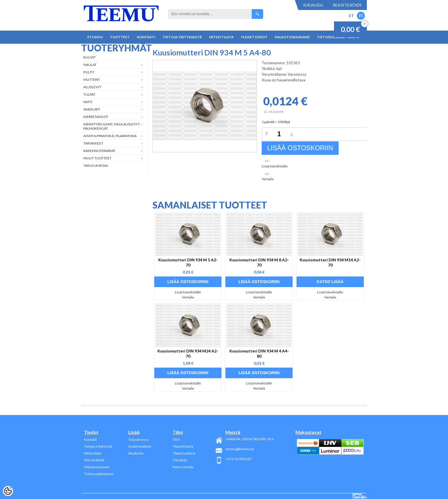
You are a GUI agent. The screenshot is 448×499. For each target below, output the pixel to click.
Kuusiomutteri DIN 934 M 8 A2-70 (259, 262)
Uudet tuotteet (140, 446)
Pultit (89, 72)
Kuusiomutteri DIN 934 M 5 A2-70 (188, 262)
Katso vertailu (183, 467)
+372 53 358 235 (239, 459)
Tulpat (89, 94)
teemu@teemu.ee (240, 449)
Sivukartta (136, 453)
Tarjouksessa (96, 166)
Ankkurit (92, 109)
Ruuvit (90, 57)
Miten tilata (221, 37)
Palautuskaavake (292, 37)
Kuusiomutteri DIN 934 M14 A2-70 (330, 262)
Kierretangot (96, 117)
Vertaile (268, 179)
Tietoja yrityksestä (182, 37)
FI (361, 16)
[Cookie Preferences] (8, 491)
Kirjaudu (313, 5)
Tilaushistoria (183, 446)
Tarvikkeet (93, 143)
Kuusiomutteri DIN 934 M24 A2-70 (188, 353)
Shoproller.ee (360, 496)
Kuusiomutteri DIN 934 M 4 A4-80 (259, 353)
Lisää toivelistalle (275, 166)
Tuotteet (120, 37)
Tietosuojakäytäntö (99, 474)
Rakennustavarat (99, 151)
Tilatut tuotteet (184, 453)
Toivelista (180, 460)
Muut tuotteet (97, 158)
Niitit (88, 102)
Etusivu (95, 37)
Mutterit (92, 80)
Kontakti (146, 37)
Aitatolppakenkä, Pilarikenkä (110, 136)
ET (351, 16)
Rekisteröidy (347, 5)
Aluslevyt (93, 87)
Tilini (176, 439)
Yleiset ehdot (254, 37)
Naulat (90, 65)
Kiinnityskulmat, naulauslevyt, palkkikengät (112, 126)
